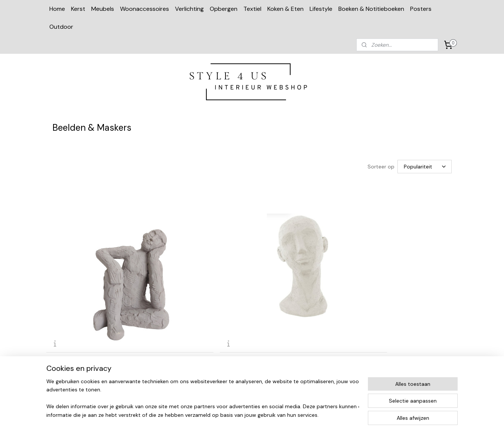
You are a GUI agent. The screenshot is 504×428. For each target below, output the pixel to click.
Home (57, 9)
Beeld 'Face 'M (176, 291)
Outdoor (61, 27)
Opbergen (224, 9)
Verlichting (189, 9)
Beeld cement (71, 291)
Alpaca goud (279, 291)
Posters (421, 9)
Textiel (252, 9)
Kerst (78, 9)
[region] (203, 398)
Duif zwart (379, 291)
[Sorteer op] (425, 167)
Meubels (103, 9)
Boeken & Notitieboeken (371, 9)
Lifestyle (321, 9)
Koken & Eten (285, 9)
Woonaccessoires (145, 9)
